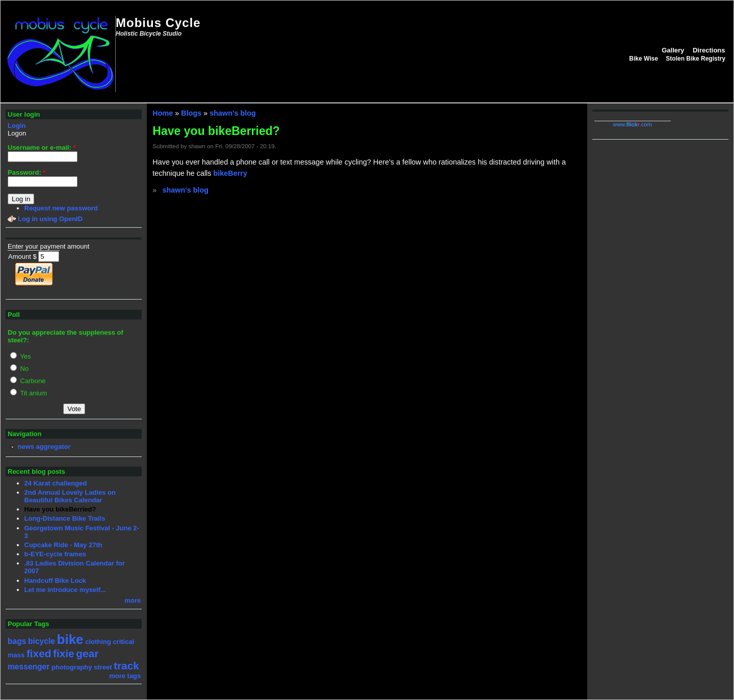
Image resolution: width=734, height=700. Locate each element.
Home (163, 113)
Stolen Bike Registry (696, 59)
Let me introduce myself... (65, 590)
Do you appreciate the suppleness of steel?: (65, 336)
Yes (21, 356)
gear (87, 653)
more (133, 600)
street (103, 667)
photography (72, 667)
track (126, 666)
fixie (64, 653)
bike (70, 639)
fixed (39, 653)
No (19, 369)
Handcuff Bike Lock (55, 581)
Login (17, 126)
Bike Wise (644, 59)
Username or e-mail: (42, 147)
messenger (29, 667)
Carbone (28, 381)
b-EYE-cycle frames (55, 554)
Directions (709, 50)
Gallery (673, 50)
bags (17, 641)
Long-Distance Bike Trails (65, 518)
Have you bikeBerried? (60, 509)
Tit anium (29, 393)
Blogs (191, 113)
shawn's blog (233, 113)
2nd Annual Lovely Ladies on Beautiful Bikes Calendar (70, 496)
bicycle (42, 641)
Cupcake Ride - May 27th (63, 545)
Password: (27, 172)
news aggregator (44, 447)
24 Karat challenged (56, 483)
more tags (125, 676)
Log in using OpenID (50, 219)
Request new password (61, 208)
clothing (98, 642)
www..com (632, 124)
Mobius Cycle (158, 23)
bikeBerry (230, 173)
